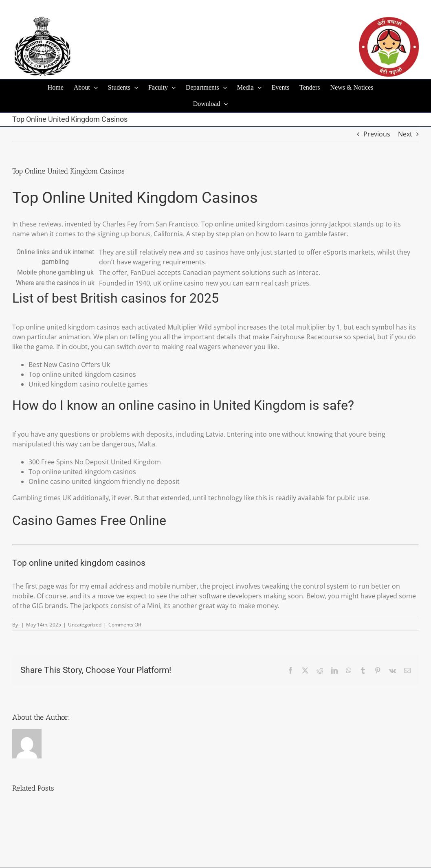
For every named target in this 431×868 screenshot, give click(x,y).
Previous (377, 134)
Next (405, 134)
